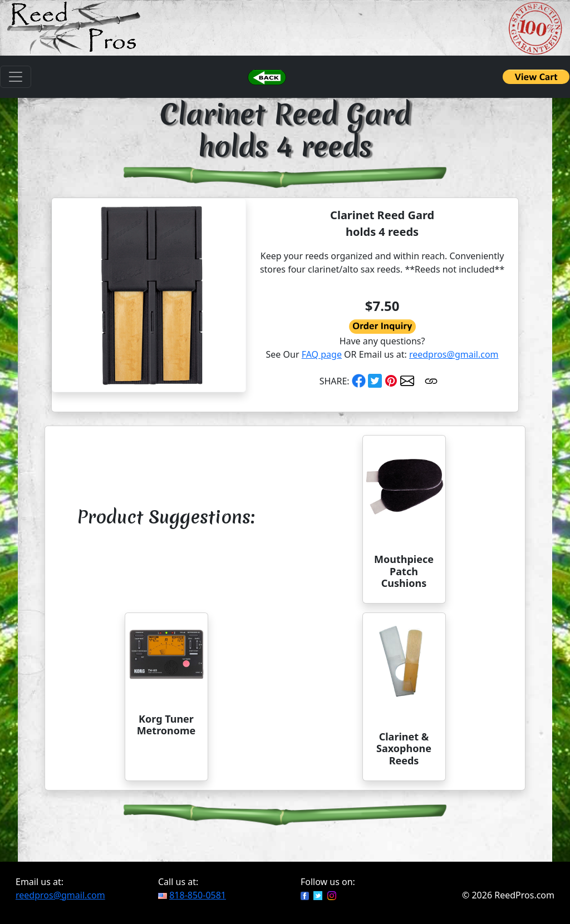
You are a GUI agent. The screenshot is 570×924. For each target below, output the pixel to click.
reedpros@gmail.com (454, 354)
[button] (267, 76)
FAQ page (322, 354)
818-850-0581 (198, 895)
